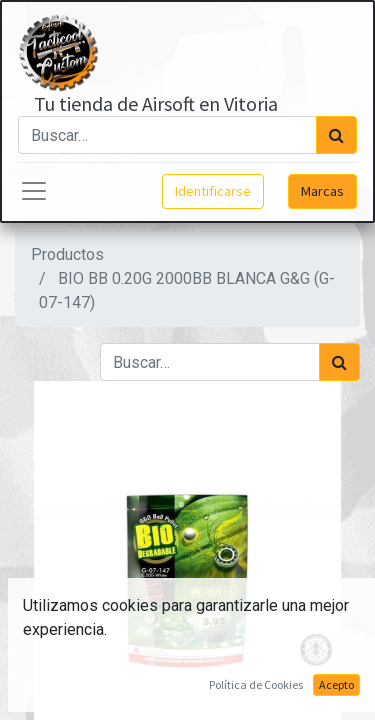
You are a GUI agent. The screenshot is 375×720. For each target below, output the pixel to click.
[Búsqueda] (336, 135)
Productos (67, 254)
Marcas (322, 191)
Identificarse (213, 191)
